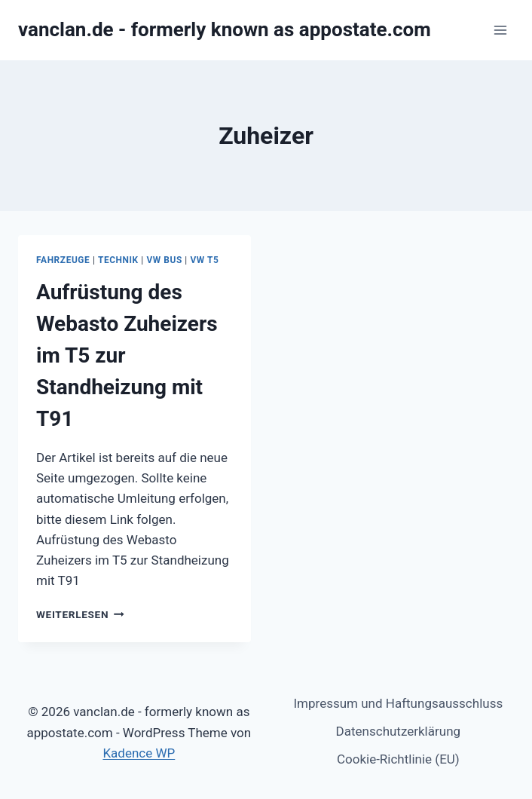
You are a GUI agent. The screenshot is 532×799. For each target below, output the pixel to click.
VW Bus (164, 260)
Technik (118, 260)
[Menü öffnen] (500, 30)
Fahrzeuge (63, 260)
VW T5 (204, 260)
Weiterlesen (80, 614)
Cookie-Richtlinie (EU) (398, 759)
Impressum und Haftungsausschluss (398, 703)
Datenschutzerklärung (398, 731)
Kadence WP (139, 753)
